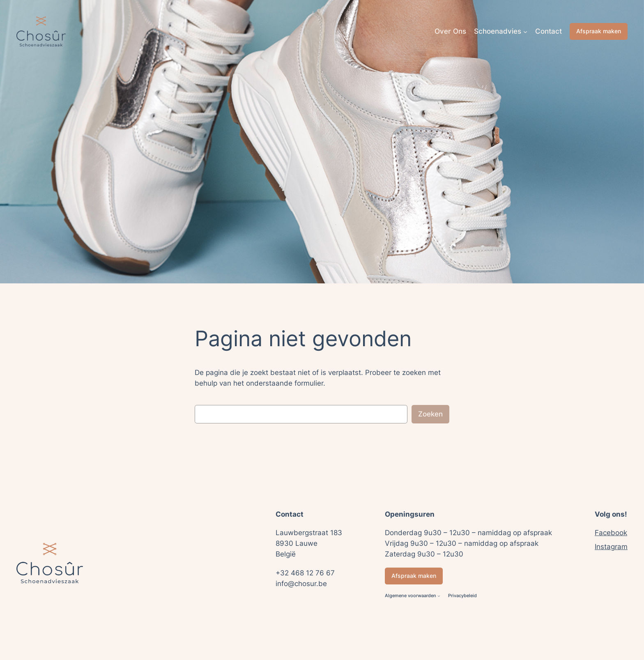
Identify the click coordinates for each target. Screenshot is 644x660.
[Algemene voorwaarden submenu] (439, 596)
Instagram (611, 547)
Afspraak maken (599, 31)
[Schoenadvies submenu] (525, 31)
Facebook (611, 533)
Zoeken (430, 414)
